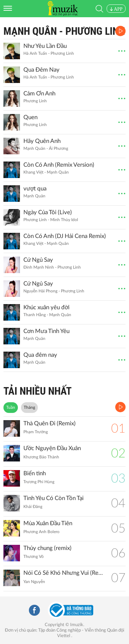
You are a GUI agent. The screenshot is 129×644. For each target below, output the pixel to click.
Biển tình (35, 473)
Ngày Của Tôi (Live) (48, 212)
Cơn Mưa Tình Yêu (46, 331)
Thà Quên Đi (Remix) (50, 423)
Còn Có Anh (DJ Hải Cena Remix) (65, 236)
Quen (30, 117)
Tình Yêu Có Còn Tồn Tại (53, 498)
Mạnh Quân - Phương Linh (64, 31)
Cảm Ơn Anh (39, 94)
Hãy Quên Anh (42, 141)
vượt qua (35, 189)
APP (116, 9)
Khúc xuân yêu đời (46, 307)
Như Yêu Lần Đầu (45, 46)
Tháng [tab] (29, 407)
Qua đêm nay (40, 355)
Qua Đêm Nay (41, 70)
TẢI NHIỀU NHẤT (37, 391)
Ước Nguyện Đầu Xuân (52, 448)
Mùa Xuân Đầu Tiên (48, 523)
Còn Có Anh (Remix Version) (59, 165)
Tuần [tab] (11, 407)
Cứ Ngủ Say (38, 260)
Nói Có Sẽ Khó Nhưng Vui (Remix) (64, 573)
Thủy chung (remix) (47, 548)
